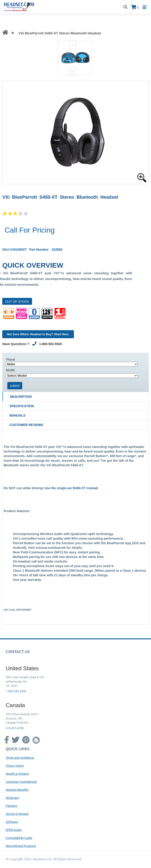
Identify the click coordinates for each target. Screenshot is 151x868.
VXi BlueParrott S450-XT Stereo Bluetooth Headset (60, 33)
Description (21, 397)
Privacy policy (15, 765)
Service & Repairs (17, 814)
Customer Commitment (21, 781)
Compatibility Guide (19, 838)
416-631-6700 (15, 728)
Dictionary (12, 798)
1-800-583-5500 (16, 691)
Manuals (17, 415)
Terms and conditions (20, 757)
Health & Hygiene (17, 773)
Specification (22, 406)
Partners (11, 806)
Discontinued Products (21, 846)
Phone (11, 360)
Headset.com (42, 859)
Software (12, 822)
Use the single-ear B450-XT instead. (71, 488)
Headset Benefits (17, 790)
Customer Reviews (26, 425)
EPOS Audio (14, 830)
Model (10, 370)
